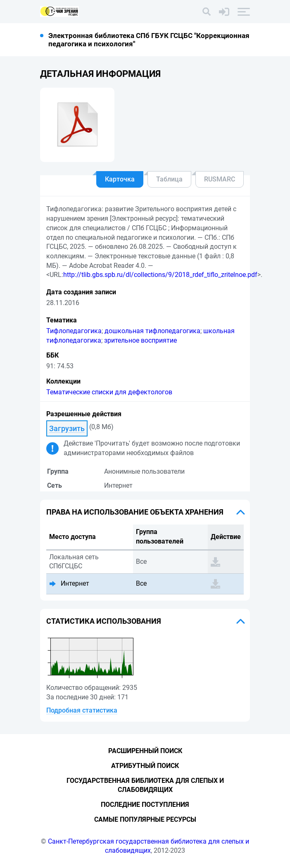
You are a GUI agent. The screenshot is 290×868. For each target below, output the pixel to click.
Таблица (169, 179)
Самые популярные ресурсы (145, 819)
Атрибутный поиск (145, 766)
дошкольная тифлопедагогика (152, 331)
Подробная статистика (82, 710)
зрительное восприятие (140, 340)
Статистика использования (104, 621)
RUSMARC (220, 179)
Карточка (120, 179)
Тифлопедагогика (74, 331)
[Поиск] (207, 12)
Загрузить (67, 428)
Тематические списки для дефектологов (109, 392)
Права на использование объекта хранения (135, 512)
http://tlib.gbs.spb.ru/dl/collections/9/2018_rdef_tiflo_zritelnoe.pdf (160, 275)
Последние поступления (145, 805)
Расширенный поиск (145, 751)
